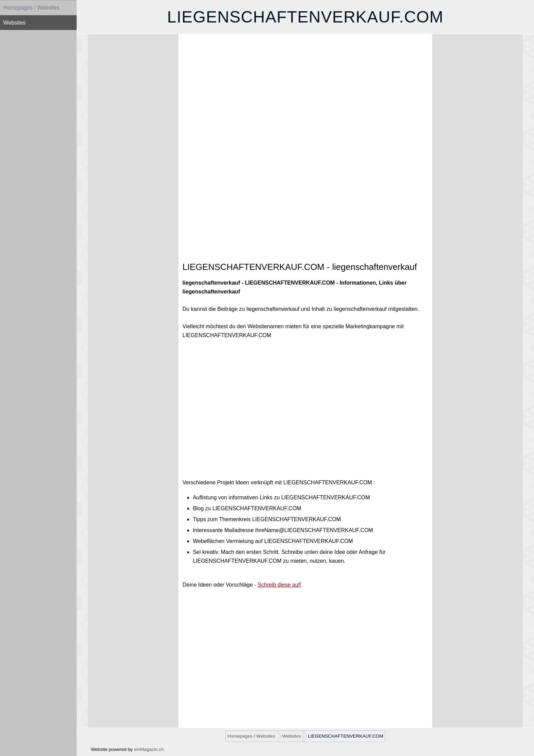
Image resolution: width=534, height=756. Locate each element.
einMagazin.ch (149, 749)
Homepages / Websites (32, 8)
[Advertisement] (305, 97)
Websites (15, 23)
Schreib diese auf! (279, 585)
